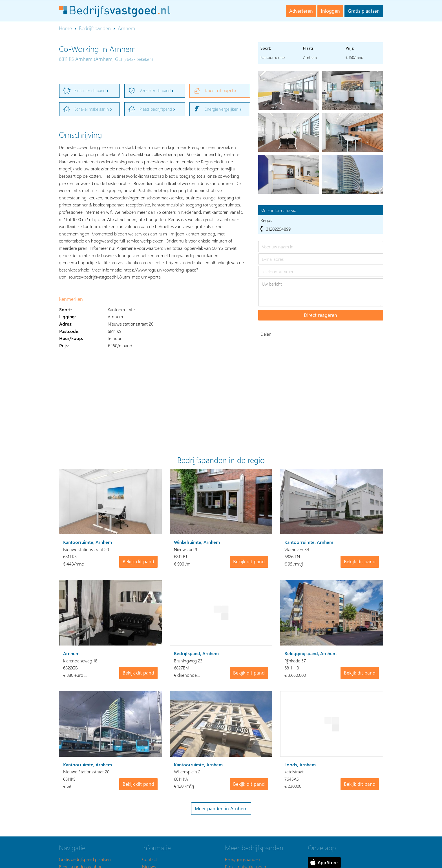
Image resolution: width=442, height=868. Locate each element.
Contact (150, 859)
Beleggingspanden (243, 859)
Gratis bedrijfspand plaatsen (85, 859)
